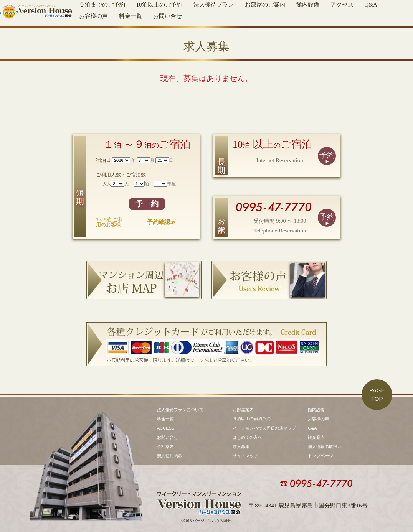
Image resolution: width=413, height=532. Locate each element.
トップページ (320, 456)
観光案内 (316, 437)
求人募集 (241, 446)
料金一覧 (131, 16)
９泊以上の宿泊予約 (252, 418)
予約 (327, 155)
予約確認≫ (161, 222)
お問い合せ (168, 16)
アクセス (342, 5)
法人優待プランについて (180, 410)
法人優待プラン (214, 5)
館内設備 (308, 5)
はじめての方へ (247, 437)
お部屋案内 (243, 410)
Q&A (371, 5)
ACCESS (166, 428)
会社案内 (165, 446)
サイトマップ (245, 456)
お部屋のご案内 (265, 5)
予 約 (147, 204)
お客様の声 (93, 16)
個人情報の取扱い (325, 446)
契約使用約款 (170, 456)
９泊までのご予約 (102, 5)
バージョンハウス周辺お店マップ (264, 428)
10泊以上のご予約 (159, 5)
